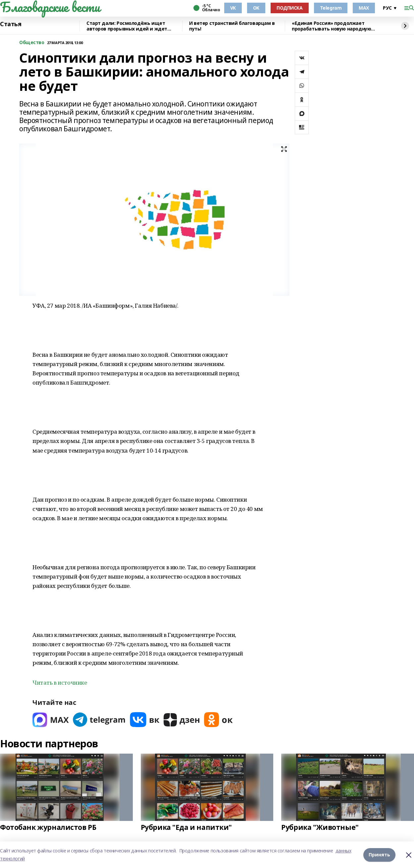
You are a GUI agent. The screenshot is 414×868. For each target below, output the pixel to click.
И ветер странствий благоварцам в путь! (232, 26)
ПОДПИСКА (290, 8)
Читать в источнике (60, 682)
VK (233, 8)
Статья (11, 24)
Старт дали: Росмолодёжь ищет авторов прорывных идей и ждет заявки (127, 26)
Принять (379, 855)
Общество (32, 43)
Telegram (331, 8)
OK (256, 8)
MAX (364, 8)
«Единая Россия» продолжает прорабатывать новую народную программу (331, 26)
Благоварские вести (50, 7)
